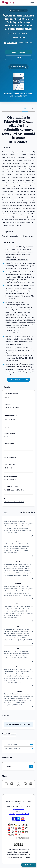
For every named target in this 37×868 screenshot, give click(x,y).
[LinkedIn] (25, 784)
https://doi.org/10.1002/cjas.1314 (17, 260)
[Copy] (32, 536)
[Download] (31, 766)
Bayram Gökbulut (11, 43)
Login (32, 3)
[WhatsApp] (12, 784)
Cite (18, 58)
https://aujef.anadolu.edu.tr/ (19, 814)
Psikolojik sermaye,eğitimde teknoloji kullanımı (18, 236)
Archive (6, 715)
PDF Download (19, 52)
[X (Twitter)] (19, 784)
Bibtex (32, 512)
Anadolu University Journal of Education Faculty (19, 95)
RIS (23, 512)
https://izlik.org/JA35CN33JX (14, 502)
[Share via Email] (31, 784)
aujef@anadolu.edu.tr (18, 809)
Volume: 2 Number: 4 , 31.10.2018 (18, 724)
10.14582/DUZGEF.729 (26, 282)
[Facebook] (6, 784)
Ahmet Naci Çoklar (26, 42)
